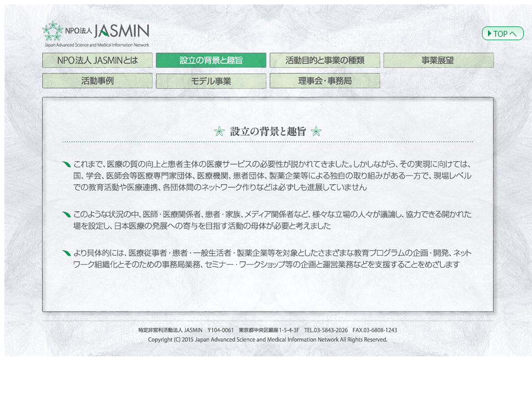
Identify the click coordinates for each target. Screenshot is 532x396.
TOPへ (503, 33)
